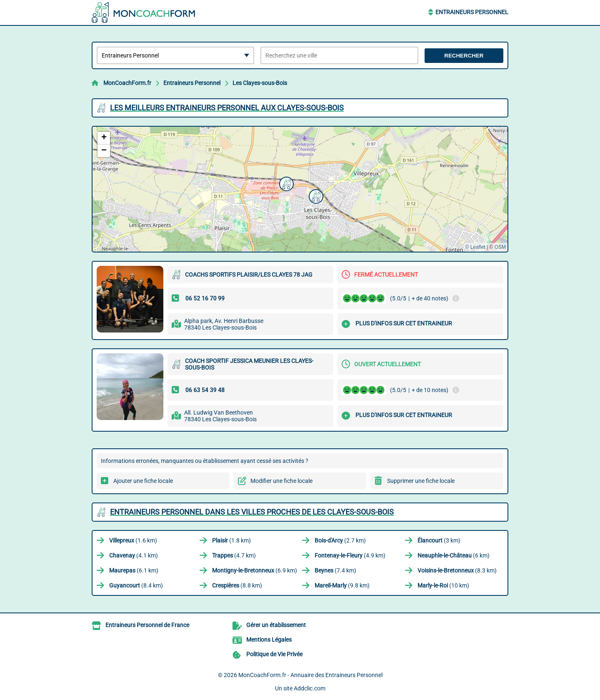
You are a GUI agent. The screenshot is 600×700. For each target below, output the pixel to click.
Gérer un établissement (276, 625)
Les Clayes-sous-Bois (260, 83)
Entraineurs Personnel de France (147, 625)
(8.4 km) (136, 585)
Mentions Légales (269, 640)
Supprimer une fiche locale (421, 481)
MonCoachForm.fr (127, 83)
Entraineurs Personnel (472, 12)
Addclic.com (310, 688)
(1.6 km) (133, 540)
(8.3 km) (457, 570)
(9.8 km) (342, 585)
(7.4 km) (335, 570)
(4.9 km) (350, 555)
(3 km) (439, 540)
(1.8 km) (231, 540)
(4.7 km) (234, 555)
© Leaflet (475, 247)
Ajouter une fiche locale (143, 481)
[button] (285, 183)
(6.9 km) (255, 570)
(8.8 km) (237, 585)
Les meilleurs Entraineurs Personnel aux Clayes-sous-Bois (227, 108)
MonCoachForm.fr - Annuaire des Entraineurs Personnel (310, 675)
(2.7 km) (340, 540)
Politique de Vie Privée (274, 654)
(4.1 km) (134, 555)
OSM (500, 247)
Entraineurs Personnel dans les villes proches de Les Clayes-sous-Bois (252, 512)
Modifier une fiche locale (281, 481)
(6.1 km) (134, 570)
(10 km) (443, 585)
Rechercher (464, 56)
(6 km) (454, 555)
